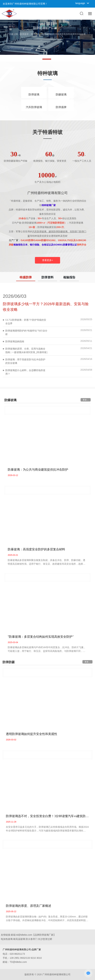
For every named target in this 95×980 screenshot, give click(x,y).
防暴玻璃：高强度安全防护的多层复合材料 (36, 549)
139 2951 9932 (18, 958)
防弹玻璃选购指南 (15, 342)
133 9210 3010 (34, 958)
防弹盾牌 (61, 107)
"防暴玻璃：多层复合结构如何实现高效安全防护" (41, 637)
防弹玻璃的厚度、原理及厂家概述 (29, 906)
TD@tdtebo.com (18, 962)
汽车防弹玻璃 (34, 107)
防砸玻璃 (61, 95)
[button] (47, 59)
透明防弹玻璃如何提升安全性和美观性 (32, 734)
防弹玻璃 (34, 95)
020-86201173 (17, 954)
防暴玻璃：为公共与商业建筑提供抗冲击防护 (38, 470)
